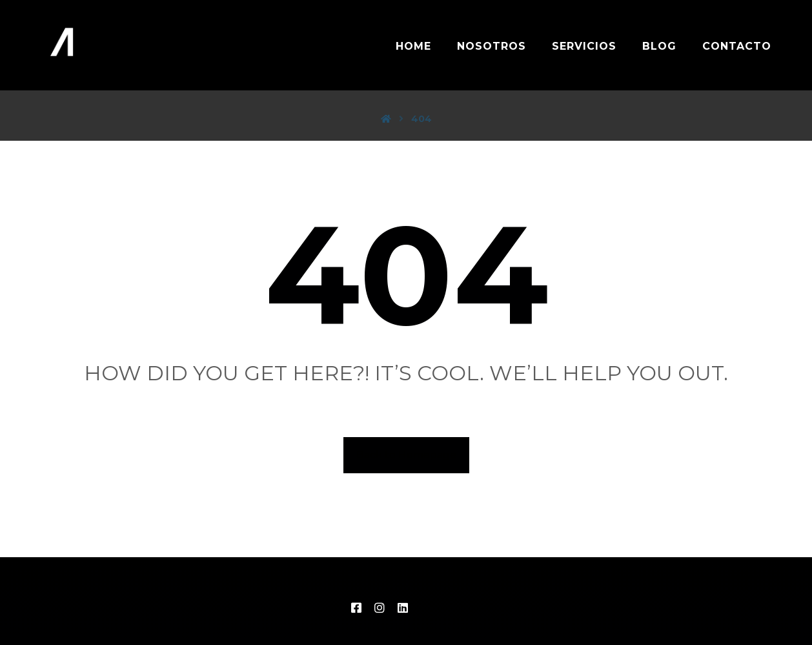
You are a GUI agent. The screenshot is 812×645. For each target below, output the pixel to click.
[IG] (380, 608)
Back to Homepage (406, 455)
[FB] (356, 608)
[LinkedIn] (403, 608)
